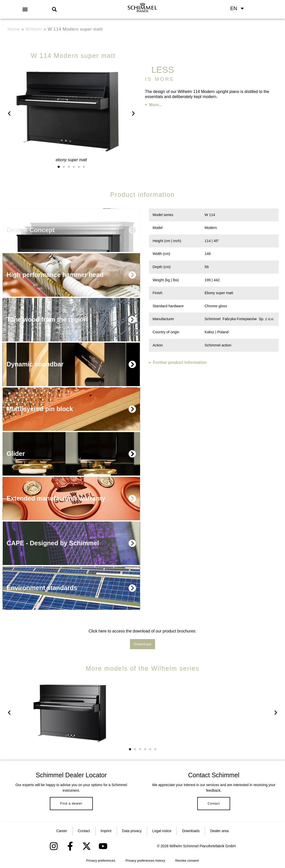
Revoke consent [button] (187, 861)
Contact (214, 804)
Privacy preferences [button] (101, 861)
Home (14, 29)
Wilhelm (34, 29)
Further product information (180, 362)
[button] (25, 9)
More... (156, 105)
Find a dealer (71, 803)
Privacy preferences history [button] (145, 861)
